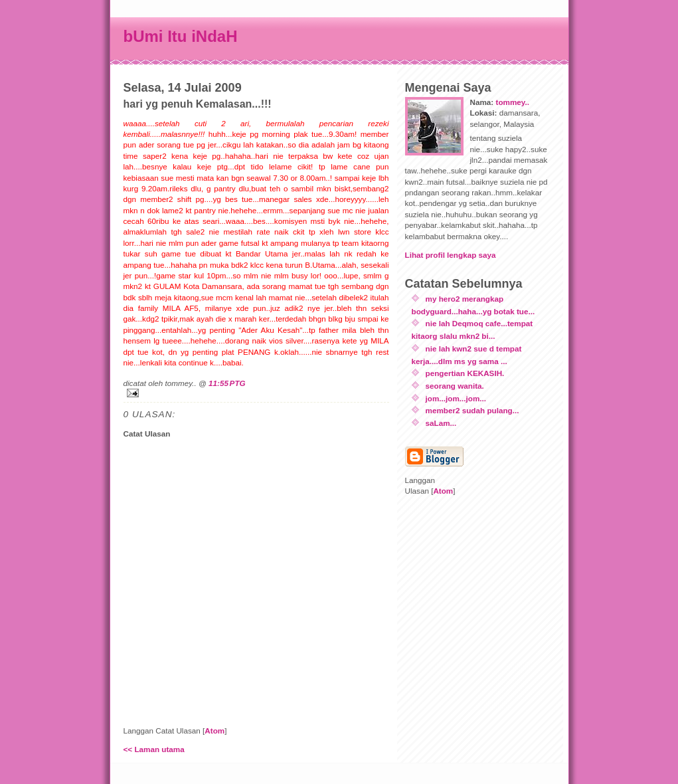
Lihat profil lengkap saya (451, 255)
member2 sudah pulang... (472, 410)
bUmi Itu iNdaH (181, 36)
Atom (214, 731)
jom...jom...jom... (456, 398)
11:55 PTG (227, 383)
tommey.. (512, 102)
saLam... (441, 423)
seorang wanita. (455, 386)
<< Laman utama (154, 749)
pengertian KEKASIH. (465, 373)
